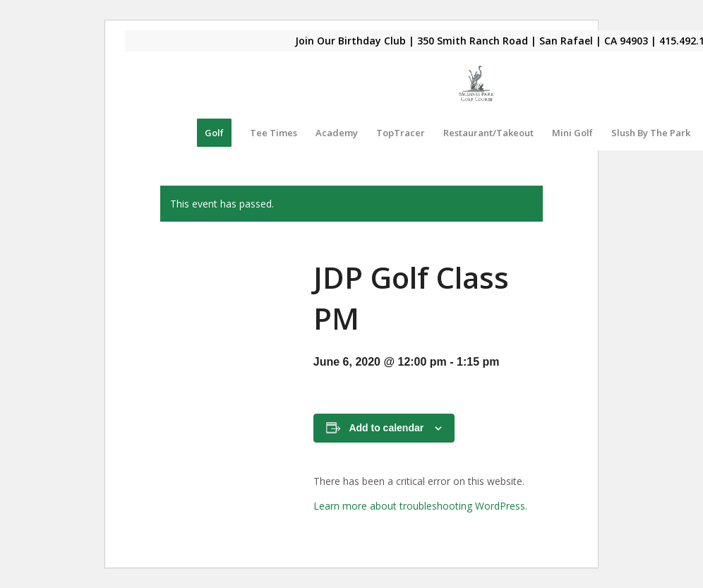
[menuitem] (214, 133)
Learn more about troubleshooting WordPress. (420, 506)
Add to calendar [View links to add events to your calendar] (386, 428)
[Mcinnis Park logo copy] (477, 83)
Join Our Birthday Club (350, 41)
